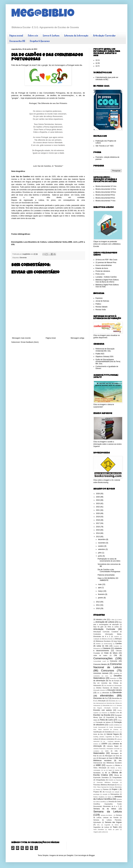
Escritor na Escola (102, 715)
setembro (102, 549)
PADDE (111, 780)
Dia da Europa (114, 681)
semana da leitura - (107, 815)
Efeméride (23, 258)
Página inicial (16, 36)
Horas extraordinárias (104, 265)
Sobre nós (33, 36)
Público (98, 304)
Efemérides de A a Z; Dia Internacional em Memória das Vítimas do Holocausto (108, 703)
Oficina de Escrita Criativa (108, 774)
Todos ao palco (113, 829)
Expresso (99, 298)
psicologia (96, 794)
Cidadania (106, 648)
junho (100, 556)
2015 (98, 530)
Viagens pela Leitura (100, 832)
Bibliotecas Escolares (103, 641)
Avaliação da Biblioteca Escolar (103, 639)
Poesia (98, 789)
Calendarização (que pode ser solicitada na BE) (107, 78)
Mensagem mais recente (21, 338)
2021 (98, 510)
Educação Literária (115, 690)
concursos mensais (101, 673)
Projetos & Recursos (40, 41)
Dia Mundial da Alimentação (113, 685)
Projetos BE (98, 792)
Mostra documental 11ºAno (106, 189)
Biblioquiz (118, 639)
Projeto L (115, 789)
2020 (98, 513)
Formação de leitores (103, 722)
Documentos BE (17, 41)
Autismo (117, 637)
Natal (110, 770)
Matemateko (99, 753)
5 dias (112, 620)
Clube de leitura (111, 653)
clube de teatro (100, 655)
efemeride (106, 693)
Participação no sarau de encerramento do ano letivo (109, 560)
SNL (98, 825)
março (101, 591)
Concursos (108, 670)
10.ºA (98, 60)
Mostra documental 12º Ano (106, 186)
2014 (98, 533)
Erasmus (104, 713)
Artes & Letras (113, 627)
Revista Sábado (102, 307)
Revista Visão (101, 310)
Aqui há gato (98, 627)
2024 (98, 500)
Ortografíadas (101, 780)
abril (100, 588)
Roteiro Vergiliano (99, 797)
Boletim (98, 644)
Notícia (117, 770)
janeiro (101, 598)
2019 (98, 517)
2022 (98, 507)
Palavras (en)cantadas (106, 575)
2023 (98, 504)
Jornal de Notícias (102, 301)
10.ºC (98, 66)
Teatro (115, 827)
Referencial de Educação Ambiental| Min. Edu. (105, 350)
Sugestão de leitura (111, 825)
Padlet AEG (100, 354)
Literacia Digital (113, 746)
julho (100, 553)
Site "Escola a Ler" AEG (104, 146)
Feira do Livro (106, 720)
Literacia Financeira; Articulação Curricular (106, 749)
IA (119, 732)
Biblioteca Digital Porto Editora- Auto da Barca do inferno (107, 281)
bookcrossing (108, 644)
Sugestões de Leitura (101, 827)
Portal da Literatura (103, 271)
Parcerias (119, 780)
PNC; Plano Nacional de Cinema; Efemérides (108, 787)
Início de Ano (98, 734)
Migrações (109, 765)
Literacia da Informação (76, 36)
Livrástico (96, 751)
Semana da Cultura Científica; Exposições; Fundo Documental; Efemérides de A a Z (108, 804)
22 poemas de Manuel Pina (106, 263)
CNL (116, 655)
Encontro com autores (103, 710)
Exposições (110, 717)
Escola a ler (115, 713)
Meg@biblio (43, 14)
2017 (98, 523)
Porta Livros (100, 274)
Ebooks (116, 688)
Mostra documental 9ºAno (105, 195)
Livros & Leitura (51, 36)
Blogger (92, 855)
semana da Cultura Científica (108, 798)
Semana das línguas (113, 822)
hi (115, 732)
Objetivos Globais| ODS (104, 357)
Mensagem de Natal (106, 758)
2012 (98, 602)
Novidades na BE (100, 773)
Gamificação (98, 732)
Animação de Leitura (105, 622)
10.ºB (98, 63)
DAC (107, 676)
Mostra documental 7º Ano (105, 201)
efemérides (107, 696)
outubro (101, 546)
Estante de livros (102, 268)
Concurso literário (100, 664)
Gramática (108, 732)
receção (105, 794)
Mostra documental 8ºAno (105, 198)
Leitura (96, 739)
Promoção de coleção (112, 792)
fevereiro (102, 594)
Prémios (106, 789)
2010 (98, 608)
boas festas (118, 641)
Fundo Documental (99, 727)
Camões (118, 644)
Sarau (110, 797)
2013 (98, 537)
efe (98, 693)
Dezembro (113, 678)
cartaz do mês (102, 646)
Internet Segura (113, 734)
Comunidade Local (100, 661)
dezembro (102, 539)
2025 (98, 497)
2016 (98, 527)
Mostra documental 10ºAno (106, 192)
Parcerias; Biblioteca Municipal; (108, 782)
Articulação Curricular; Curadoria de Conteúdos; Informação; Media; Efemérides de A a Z (108, 634)
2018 (98, 520)
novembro (102, 543)
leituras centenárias (108, 739)
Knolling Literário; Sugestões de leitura (106, 737)
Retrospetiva (115, 794)
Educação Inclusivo (99, 690)
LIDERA (104, 744)
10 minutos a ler (100, 619)
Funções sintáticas (114, 725)
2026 (98, 494)
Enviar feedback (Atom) (30, 342)
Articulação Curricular (104, 36)
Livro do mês (111, 751)
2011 (98, 605)
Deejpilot (70, 855)
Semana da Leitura (108, 811)
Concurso (114, 661)
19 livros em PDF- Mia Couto (106, 260)
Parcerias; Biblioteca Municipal (104, 785)
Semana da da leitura (105, 809)
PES (118, 785)
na (104, 770)
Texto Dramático (99, 829)
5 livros (119, 620)
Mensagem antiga (77, 338)
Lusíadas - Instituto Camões (106, 277)
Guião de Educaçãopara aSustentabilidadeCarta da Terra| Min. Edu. (108, 362)
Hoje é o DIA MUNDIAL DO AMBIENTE (108, 579)
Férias (120, 720)
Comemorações (103, 658)
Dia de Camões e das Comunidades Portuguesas (109, 571)
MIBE (98, 765)
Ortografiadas (117, 777)
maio (100, 584)
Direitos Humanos (103, 688)
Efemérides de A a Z (101, 698)
